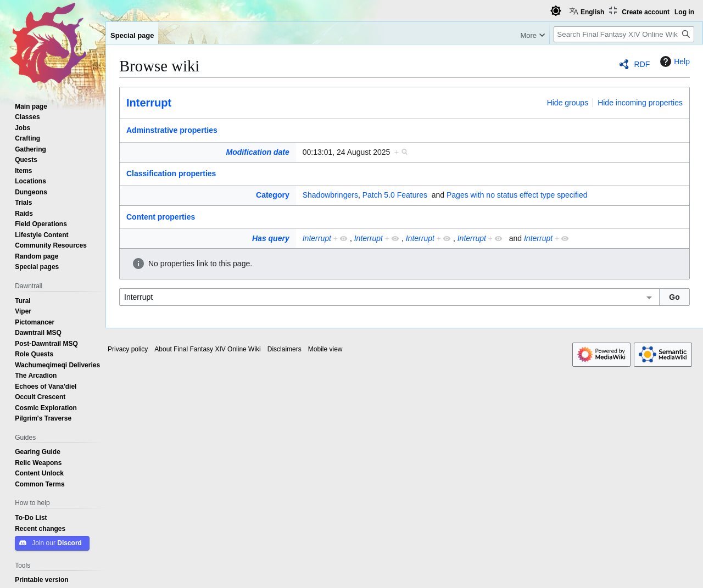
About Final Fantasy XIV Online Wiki (207, 349)
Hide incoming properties (640, 103)
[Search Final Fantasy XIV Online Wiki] (624, 34)
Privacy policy (128, 349)
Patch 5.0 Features (395, 195)
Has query (271, 238)
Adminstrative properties (172, 130)
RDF (642, 64)
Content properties (161, 217)
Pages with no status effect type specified (517, 195)
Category (273, 195)
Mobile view (325, 349)
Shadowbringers (330, 195)
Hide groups (568, 103)
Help (674, 61)
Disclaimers (284, 349)
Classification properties (171, 173)
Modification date (258, 152)
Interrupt (149, 103)
